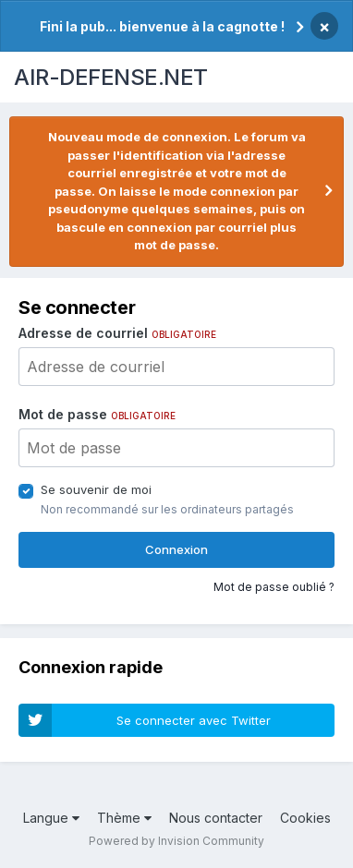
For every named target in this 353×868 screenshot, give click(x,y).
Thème (124, 818)
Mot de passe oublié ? (274, 587)
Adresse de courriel (117, 333)
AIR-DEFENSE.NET (111, 77)
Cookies (305, 818)
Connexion (176, 549)
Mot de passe (97, 414)
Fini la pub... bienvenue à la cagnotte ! (162, 26)
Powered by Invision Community (176, 841)
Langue (51, 818)
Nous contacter (216, 818)
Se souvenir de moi (96, 489)
